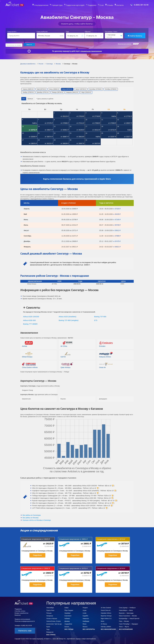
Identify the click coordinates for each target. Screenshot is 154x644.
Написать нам (25, 630)
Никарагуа (50, 615)
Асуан (85, 610)
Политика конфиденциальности (25, 621)
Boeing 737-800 (100, 316)
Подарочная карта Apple (75, 5)
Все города (69, 629)
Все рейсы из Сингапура (32, 515)
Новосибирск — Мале (126, 610)
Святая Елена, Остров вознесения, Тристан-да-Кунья (54, 624)
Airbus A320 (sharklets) (68, 316)
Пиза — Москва (124, 621)
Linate (85, 613)
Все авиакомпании (108, 629)
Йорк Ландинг (69, 610)
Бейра (67, 607)
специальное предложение (91, 51)
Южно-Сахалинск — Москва (128, 615)
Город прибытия (42, 32)
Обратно (88, 32)
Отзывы (107, 5)
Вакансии (18, 615)
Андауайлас (68, 624)
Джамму (67, 621)
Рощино (85, 607)
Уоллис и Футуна (52, 618)
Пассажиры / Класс (111, 32)
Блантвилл (68, 615)
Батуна (67, 626)
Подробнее (37, 555)
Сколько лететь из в (37, 520)
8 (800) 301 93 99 (141, 5)
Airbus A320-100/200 (31, 316)
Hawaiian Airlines (106, 613)
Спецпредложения (45, 5)
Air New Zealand (106, 607)
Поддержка (90, 5)
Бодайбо (85, 615)
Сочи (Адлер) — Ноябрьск (127, 607)
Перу (48, 629)
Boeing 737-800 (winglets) (69, 320)
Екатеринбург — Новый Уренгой (129, 618)
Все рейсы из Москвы (31, 517)
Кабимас (67, 618)
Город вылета (12, 32)
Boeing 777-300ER (30, 324)
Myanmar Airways (106, 615)
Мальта (85, 626)
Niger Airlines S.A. (106, 618)
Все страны (51, 634)
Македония (50, 632)
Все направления (126, 629)
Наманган (86, 618)
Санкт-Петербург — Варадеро (128, 624)
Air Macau (104, 624)
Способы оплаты (20, 611)
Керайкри (67, 613)
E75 (96, 320)
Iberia (103, 621)
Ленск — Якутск (124, 626)
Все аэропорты (89, 629)
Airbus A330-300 (29, 320)
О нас (99, 5)
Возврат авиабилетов (21, 613)
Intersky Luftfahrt (106, 626)
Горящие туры (59, 5)
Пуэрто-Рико (50, 610)
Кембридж (86, 621)
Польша (49, 613)
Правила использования (22, 619)
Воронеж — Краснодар (126, 613)
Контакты (116, 5)
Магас (85, 624)
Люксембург (50, 607)
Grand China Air (106, 610)
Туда (67, 32)
